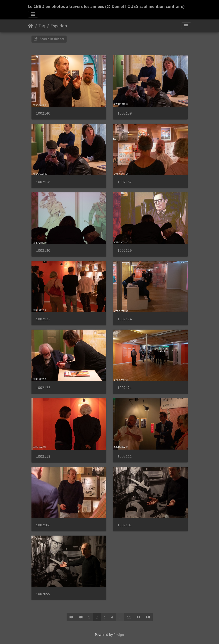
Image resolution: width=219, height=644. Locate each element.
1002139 (125, 113)
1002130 (43, 250)
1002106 (43, 525)
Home (31, 26)
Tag (42, 26)
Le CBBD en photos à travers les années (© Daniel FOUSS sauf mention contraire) (106, 6)
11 (129, 617)
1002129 (125, 250)
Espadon (59, 26)
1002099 (43, 594)
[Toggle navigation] (33, 14)
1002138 (43, 182)
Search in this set (49, 39)
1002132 (125, 182)
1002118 (43, 456)
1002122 (43, 388)
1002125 (43, 319)
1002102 (125, 525)
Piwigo (119, 634)
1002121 (125, 388)
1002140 (43, 113)
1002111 (125, 456)
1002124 (125, 319)
